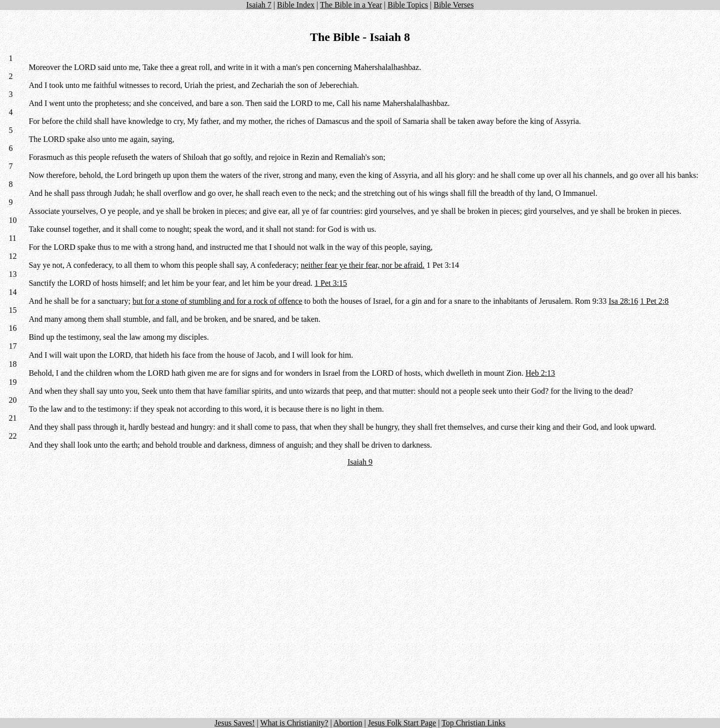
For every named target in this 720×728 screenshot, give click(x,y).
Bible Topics (408, 5)
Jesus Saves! (234, 723)
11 (12, 238)
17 (12, 346)
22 (12, 436)
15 (12, 310)
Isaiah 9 (360, 462)
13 (12, 274)
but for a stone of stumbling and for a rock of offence (217, 301)
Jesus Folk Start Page (402, 723)
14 (12, 292)
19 (12, 382)
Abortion (348, 723)
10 (12, 220)
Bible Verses (453, 5)
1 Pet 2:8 (654, 301)
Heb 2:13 (540, 373)
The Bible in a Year (351, 5)
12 (12, 256)
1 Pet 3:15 (331, 283)
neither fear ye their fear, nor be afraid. (362, 265)
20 (12, 400)
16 (12, 328)
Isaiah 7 (259, 5)
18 (12, 364)
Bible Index (296, 5)
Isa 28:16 (623, 301)
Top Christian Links (473, 723)
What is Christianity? (294, 723)
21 (12, 418)
